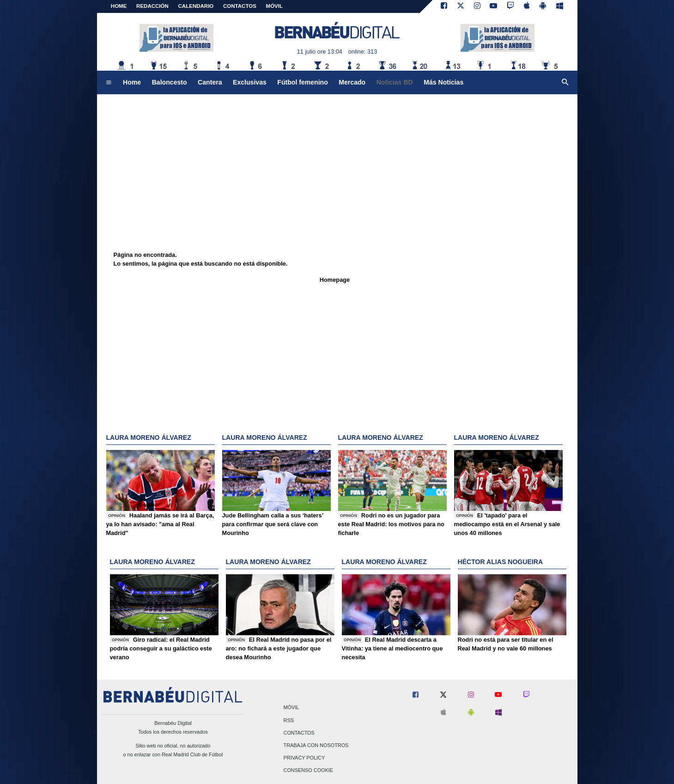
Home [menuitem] (132, 82)
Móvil (291, 708)
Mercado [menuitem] (352, 82)
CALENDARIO (196, 6)
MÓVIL (274, 6)
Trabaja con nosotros (316, 745)
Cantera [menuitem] (210, 82)
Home (119, 6)
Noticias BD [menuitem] (395, 82)
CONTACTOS (240, 6)
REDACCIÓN (152, 6)
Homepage (335, 280)
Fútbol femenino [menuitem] (302, 82)
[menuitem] (109, 83)
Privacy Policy (304, 758)
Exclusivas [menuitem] (250, 82)
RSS (289, 720)
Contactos (299, 733)
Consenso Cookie (309, 771)
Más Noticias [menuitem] (443, 82)
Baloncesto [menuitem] (170, 82)
